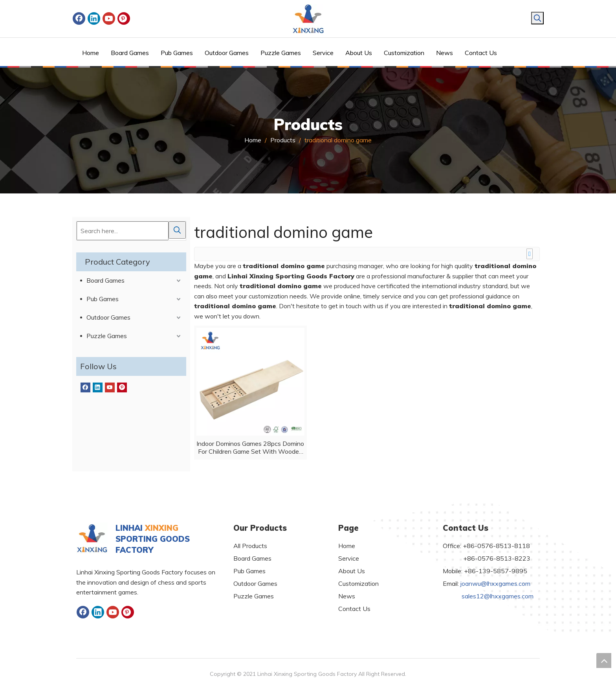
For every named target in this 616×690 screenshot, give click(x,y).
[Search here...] (123, 231)
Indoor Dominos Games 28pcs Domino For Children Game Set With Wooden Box (250, 447)
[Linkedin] (94, 18)
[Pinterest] (124, 18)
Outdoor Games (108, 317)
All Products (250, 546)
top (604, 661)
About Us (352, 571)
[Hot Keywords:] (537, 18)
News (347, 596)
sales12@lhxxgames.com (498, 596)
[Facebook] (79, 18)
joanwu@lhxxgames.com (495, 583)
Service (349, 558)
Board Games (105, 280)
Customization (358, 583)
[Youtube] (109, 18)
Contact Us (354, 609)
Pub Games (103, 299)
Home (347, 546)
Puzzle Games (107, 336)
